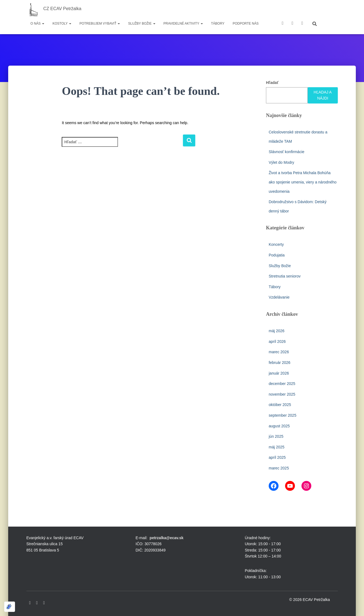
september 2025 (282, 415)
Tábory (218, 24)
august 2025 (279, 426)
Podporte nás (246, 24)
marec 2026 (279, 352)
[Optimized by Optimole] (10, 607)
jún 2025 (276, 436)
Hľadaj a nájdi (323, 95)
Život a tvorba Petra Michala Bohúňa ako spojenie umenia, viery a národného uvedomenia (303, 182)
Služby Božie (142, 24)
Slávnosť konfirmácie (287, 152)
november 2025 (282, 394)
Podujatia (277, 255)
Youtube (37, 603)
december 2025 (282, 384)
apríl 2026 (277, 341)
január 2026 (279, 373)
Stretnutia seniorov (285, 276)
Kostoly (62, 24)
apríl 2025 (277, 457)
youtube (292, 24)
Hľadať (272, 83)
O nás (38, 24)
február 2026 (279, 363)
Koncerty (276, 244)
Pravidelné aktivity (183, 24)
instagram (302, 24)
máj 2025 (277, 447)
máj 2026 (277, 331)
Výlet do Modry (281, 162)
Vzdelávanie (279, 297)
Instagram (44, 603)
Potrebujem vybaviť (100, 24)
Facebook (283, 24)
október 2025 (280, 405)
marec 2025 (279, 468)
